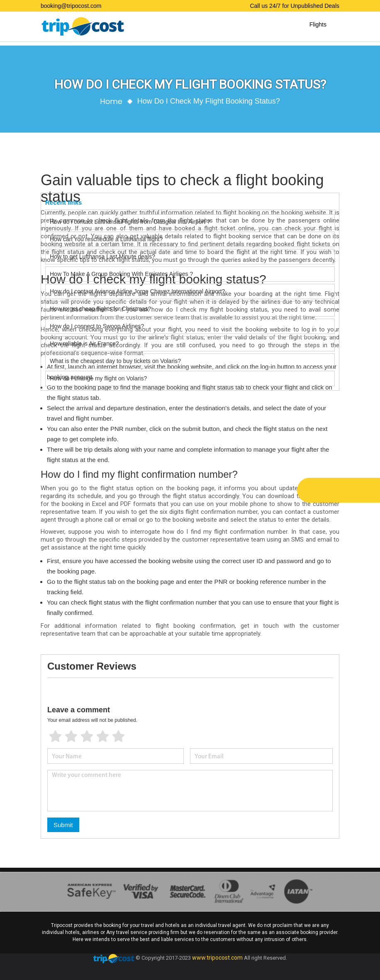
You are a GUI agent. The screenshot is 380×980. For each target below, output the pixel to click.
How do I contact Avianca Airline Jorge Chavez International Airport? (137, 291)
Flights (318, 24)
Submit (63, 825)
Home (111, 101)
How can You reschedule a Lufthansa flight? (106, 239)
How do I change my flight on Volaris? (98, 378)
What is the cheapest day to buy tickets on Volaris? (115, 361)
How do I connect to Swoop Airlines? (97, 326)
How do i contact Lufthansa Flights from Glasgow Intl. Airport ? (130, 222)
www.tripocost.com (217, 958)
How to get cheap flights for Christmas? (100, 309)
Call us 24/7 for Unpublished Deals (295, 6)
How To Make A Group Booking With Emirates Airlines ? (121, 274)
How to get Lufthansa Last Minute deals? (102, 256)
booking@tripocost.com (71, 6)
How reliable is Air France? (85, 344)
